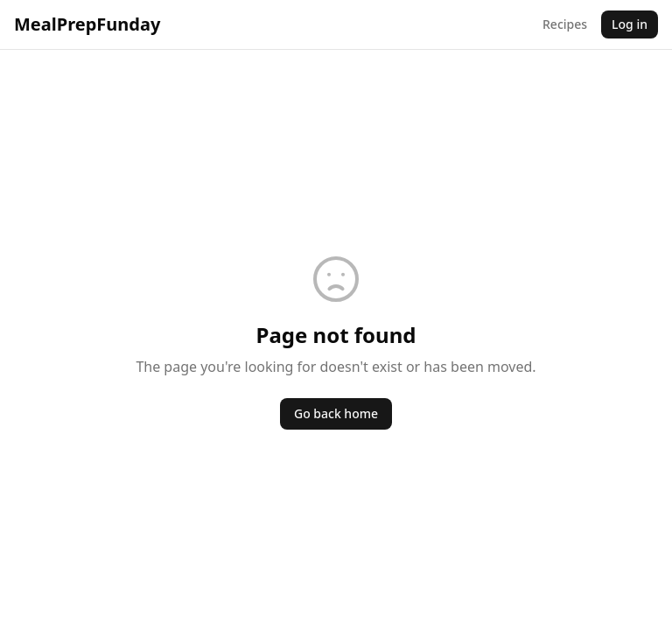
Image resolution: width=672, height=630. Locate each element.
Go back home (336, 413)
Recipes (565, 24)
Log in (630, 24)
